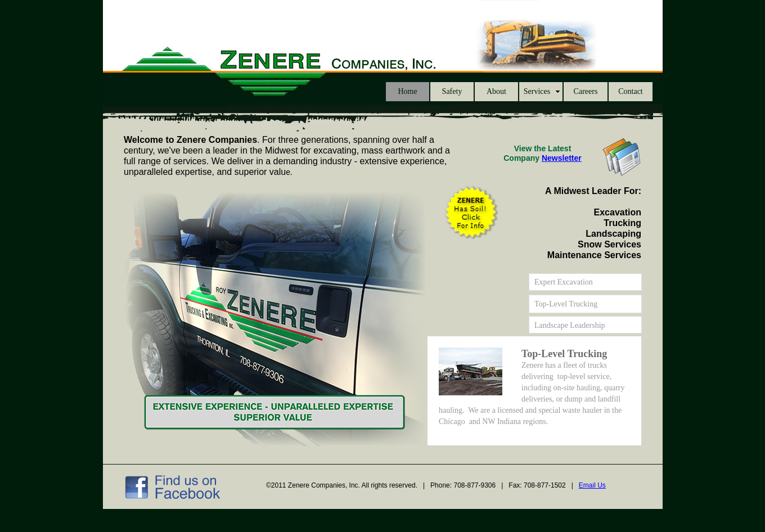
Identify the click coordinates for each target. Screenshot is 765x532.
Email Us (592, 485)
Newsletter (562, 158)
